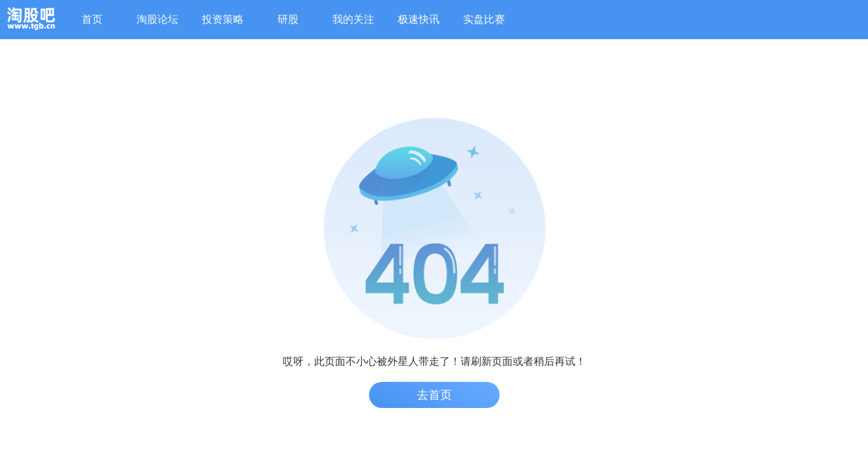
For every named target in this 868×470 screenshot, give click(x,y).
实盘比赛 (484, 19)
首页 (92, 19)
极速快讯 (419, 19)
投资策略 (223, 19)
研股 (288, 19)
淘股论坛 (157, 19)
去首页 (434, 395)
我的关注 (353, 19)
